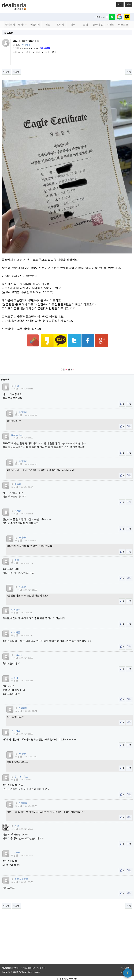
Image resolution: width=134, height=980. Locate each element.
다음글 (16, 72)
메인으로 (125, 959)
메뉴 (128, 4)
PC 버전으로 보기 (67, 977)
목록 (129, 72)
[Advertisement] (67, 349)
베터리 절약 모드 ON (67, 971)
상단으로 (125, 963)
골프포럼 (9, 33)
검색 (119, 4)
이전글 (6, 72)
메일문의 (42, 959)
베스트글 (123, 25)
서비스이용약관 (28, 959)
